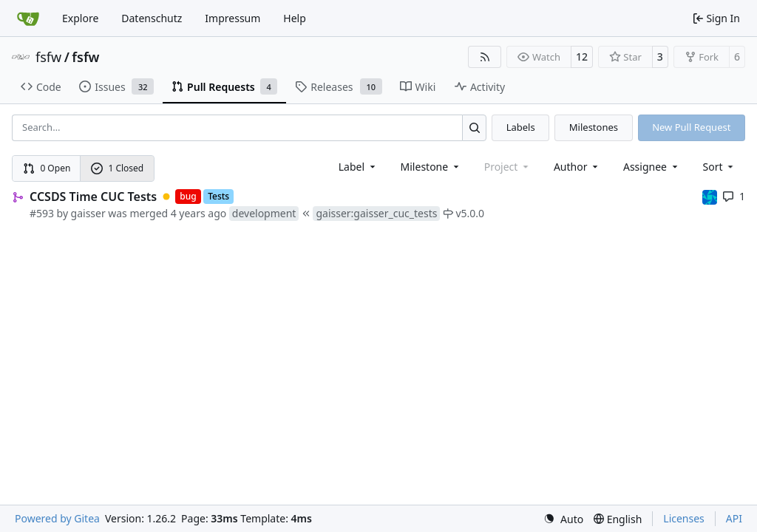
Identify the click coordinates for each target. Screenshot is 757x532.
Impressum (232, 18)
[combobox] (358, 167)
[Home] (28, 18)
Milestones (594, 127)
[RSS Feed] (485, 57)
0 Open (47, 168)
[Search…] (474, 127)
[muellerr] (710, 196)
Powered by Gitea (57, 518)
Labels (521, 127)
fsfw (48, 57)
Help (295, 18)
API (734, 518)
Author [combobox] (577, 167)
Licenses (684, 518)
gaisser (88, 213)
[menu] (720, 167)
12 (582, 57)
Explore (80, 18)
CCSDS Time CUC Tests (93, 197)
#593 (42, 213)
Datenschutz (152, 18)
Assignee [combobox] (652, 167)
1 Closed (118, 168)
